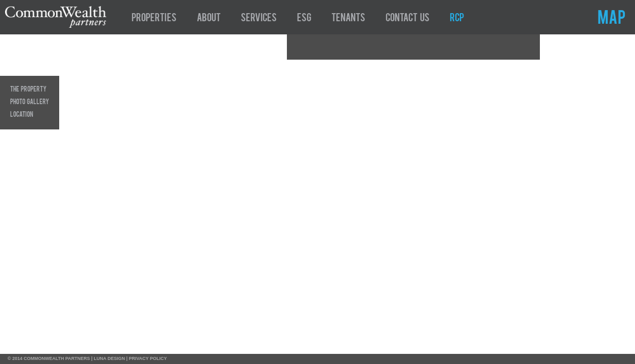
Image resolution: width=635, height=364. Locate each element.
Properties (154, 19)
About (209, 19)
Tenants (348, 19)
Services (259, 19)
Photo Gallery (30, 102)
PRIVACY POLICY (148, 358)
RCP (457, 19)
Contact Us (408, 19)
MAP (611, 19)
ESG (304, 19)
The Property (28, 89)
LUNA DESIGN (109, 358)
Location (22, 115)
